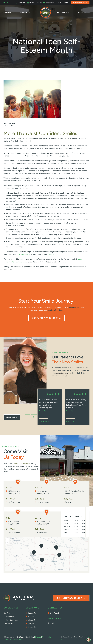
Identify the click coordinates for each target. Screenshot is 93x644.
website (51, 254)
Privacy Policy (47, 637)
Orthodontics (26, 12)
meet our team (75, 307)
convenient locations (22, 463)
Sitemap (38, 637)
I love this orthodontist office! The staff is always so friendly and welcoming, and (49, 405)
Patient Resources (63, 12)
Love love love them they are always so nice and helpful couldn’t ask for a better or (76, 405)
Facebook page (24, 254)
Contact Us (83, 12)
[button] (56, 548)
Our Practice (9, 12)
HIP (62, 639)
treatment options (55, 310)
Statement (18, 639)
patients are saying (64, 373)
